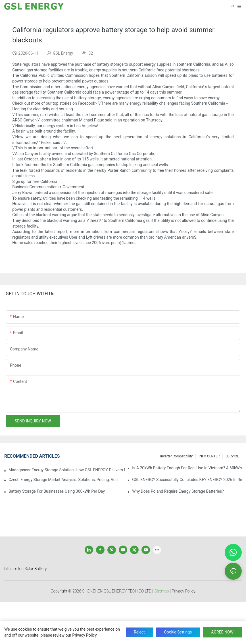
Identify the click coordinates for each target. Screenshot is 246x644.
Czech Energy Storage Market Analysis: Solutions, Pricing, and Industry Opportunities (63, 480)
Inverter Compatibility (176, 456)
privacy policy (84, 635)
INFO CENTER (209, 456)
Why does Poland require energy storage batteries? (178, 491)
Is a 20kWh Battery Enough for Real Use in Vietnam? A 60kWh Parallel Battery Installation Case (187, 468)
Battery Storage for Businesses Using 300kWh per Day (57, 491)
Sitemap (162, 591)
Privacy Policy (183, 591)
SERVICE (232, 456)
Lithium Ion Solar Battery (25, 569)
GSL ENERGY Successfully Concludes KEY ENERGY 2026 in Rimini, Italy (187, 480)
